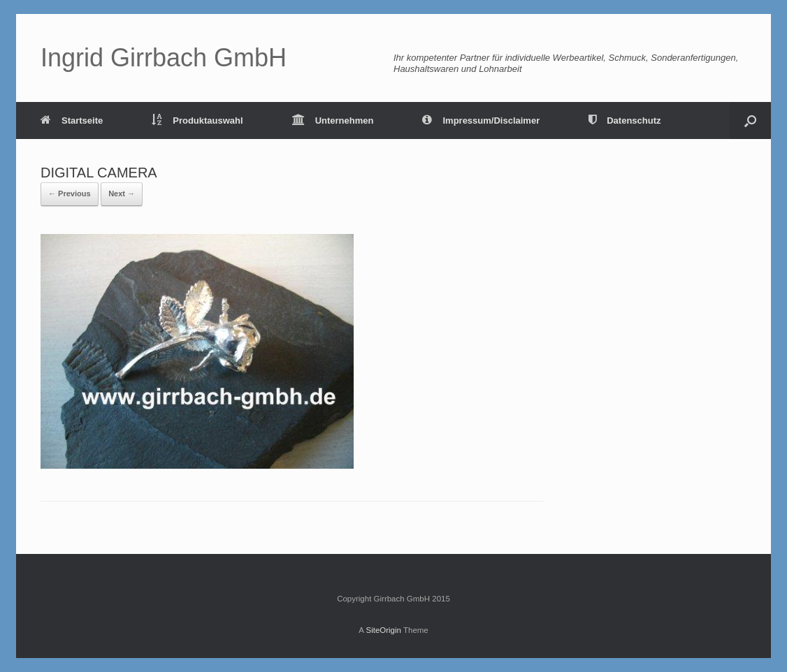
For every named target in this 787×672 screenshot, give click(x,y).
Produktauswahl (197, 120)
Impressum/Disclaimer (481, 120)
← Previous (70, 193)
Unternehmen (333, 120)
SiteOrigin (383, 630)
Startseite (72, 120)
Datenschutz (624, 120)
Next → (122, 193)
